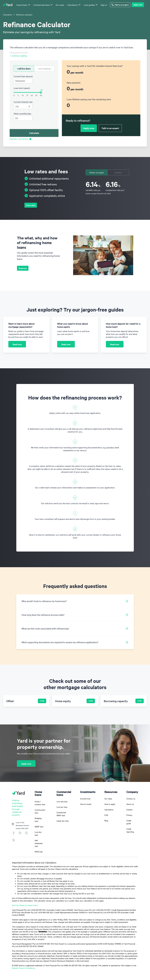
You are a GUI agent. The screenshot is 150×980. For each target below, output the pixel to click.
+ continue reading (18, 56)
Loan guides (89, 5)
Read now (23, 268)
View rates (31, 205)
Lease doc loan (63, 821)
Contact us (131, 799)
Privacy (129, 815)
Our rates (60, 5)
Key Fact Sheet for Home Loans (25, 905)
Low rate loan (62, 801)
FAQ (106, 815)
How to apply (110, 804)
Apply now (138, 5)
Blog (106, 821)
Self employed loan (39, 843)
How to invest (86, 804)
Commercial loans (41, 5)
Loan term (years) (22, 88)
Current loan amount (23, 76)
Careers (129, 810)
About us (130, 804)
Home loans (22, 5)
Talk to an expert (120, 5)
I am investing (44, 69)
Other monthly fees (22, 114)
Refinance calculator (24, 15)
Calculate (34, 133)
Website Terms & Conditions (23, 968)
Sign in (104, 5)
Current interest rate (23, 102)
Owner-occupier (97, 172)
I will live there (24, 69)
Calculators (72, 5)
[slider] (41, 93)
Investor (118, 172)
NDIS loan (39, 852)
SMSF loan (39, 827)
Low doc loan (62, 807)
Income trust (85, 799)
